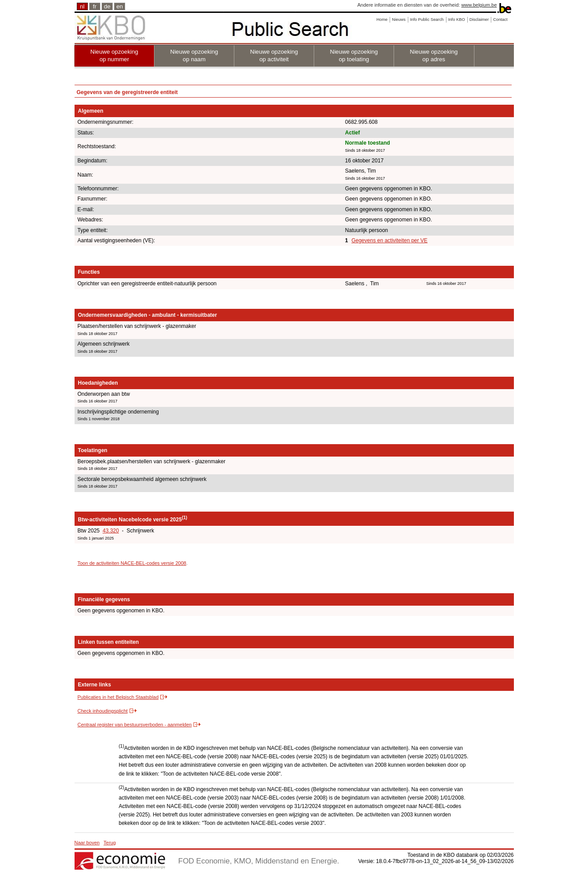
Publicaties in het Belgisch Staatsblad (118, 697)
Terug (110, 843)
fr (95, 6)
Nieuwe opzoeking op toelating (354, 55)
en (120, 6)
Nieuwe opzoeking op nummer (114, 55)
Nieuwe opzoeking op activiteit (274, 55)
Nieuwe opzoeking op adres (434, 55)
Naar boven (87, 843)
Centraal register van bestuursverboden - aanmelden (135, 725)
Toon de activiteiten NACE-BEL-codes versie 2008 (132, 563)
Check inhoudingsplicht (103, 711)
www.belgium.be (479, 5)
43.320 (111, 531)
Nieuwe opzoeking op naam (194, 55)
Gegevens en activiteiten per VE (389, 240)
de (107, 6)
